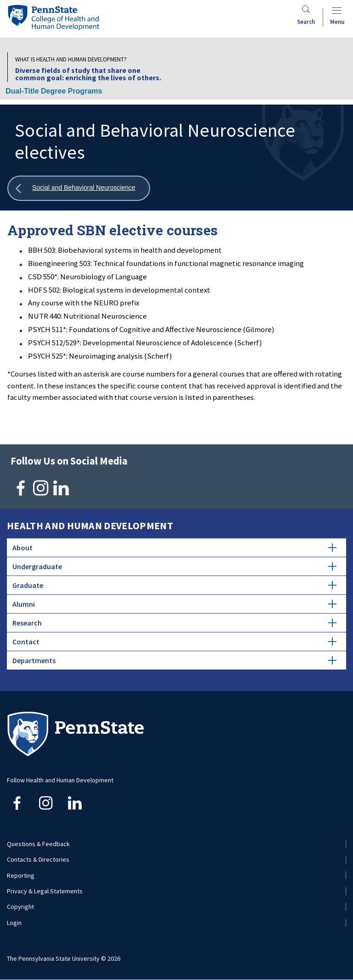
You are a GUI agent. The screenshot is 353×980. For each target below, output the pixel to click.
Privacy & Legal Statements (45, 891)
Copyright (20, 907)
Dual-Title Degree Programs (54, 91)
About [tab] (174, 548)
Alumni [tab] (174, 604)
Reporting (21, 875)
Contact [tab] (174, 642)
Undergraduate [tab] (174, 566)
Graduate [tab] (174, 585)
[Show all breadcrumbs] (79, 188)
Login (14, 923)
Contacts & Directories (38, 859)
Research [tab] (174, 623)
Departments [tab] (174, 660)
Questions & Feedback (38, 844)
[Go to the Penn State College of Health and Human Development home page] (53, 17)
